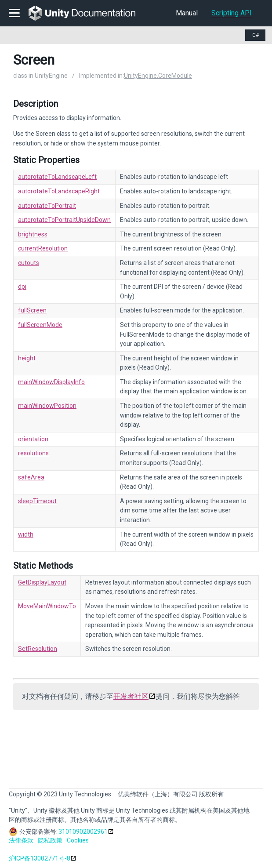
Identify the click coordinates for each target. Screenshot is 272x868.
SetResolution (38, 649)
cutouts (29, 263)
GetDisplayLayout (42, 582)
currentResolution (43, 248)
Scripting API (232, 13)
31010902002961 (83, 832)
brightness (33, 234)
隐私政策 (50, 840)
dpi (22, 287)
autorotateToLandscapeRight (59, 191)
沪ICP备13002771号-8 (40, 858)
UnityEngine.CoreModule (158, 76)
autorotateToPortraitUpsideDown (64, 220)
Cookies (78, 840)
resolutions (33, 453)
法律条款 (21, 840)
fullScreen (32, 310)
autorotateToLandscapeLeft (57, 177)
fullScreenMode (40, 325)
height (27, 358)
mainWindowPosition (47, 406)
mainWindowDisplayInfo (51, 382)
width (26, 534)
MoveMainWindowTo (47, 606)
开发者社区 (131, 696)
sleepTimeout (37, 501)
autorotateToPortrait (47, 206)
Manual (187, 13)
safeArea (31, 477)
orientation (33, 439)
